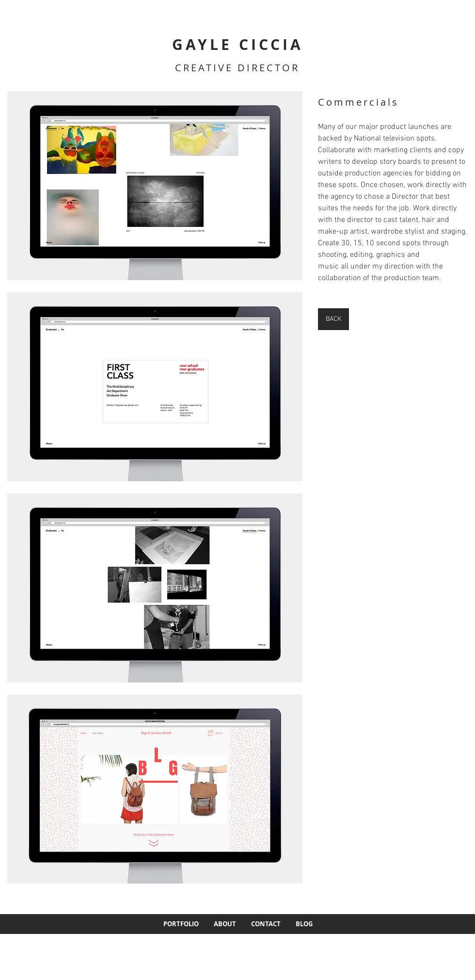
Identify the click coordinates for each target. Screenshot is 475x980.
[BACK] (333, 319)
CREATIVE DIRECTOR (237, 68)
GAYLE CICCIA (238, 44)
